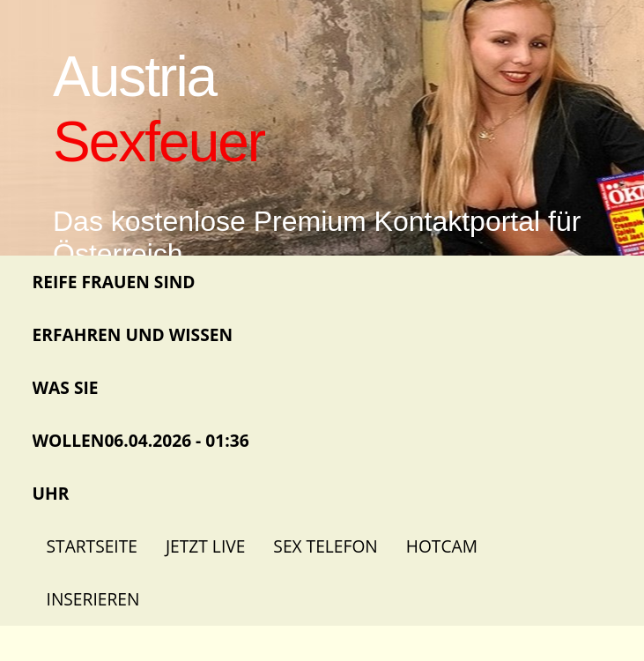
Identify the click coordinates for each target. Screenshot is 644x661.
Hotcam (442, 546)
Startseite (92, 546)
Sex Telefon (325, 546)
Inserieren (93, 599)
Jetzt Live (205, 546)
